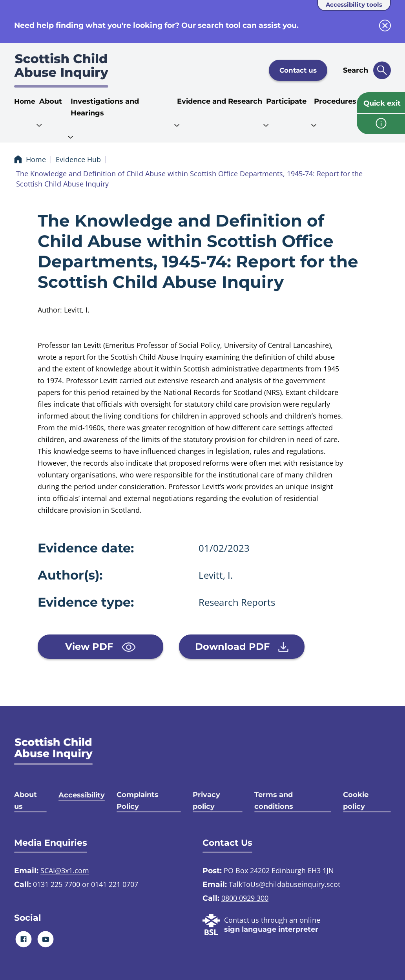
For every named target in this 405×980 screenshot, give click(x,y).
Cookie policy (356, 801)
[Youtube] (46, 939)
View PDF (100, 646)
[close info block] (385, 26)
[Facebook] (24, 939)
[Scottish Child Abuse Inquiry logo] (61, 70)
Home (25, 101)
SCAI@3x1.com (65, 870)
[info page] (381, 124)
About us (26, 801)
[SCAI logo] (53, 751)
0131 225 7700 (57, 884)
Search (356, 70)
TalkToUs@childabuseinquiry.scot (285, 884)
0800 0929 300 (245, 898)
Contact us (298, 70)
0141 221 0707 (115, 884)
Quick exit (382, 103)
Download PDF (242, 647)
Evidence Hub (78, 159)
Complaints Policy (138, 801)
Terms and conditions (274, 801)
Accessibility (82, 795)
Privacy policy (206, 801)
